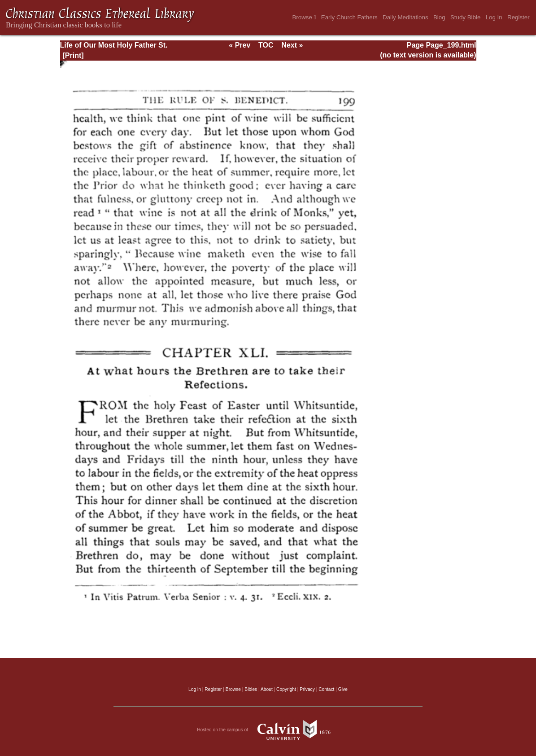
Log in (195, 689)
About (267, 689)
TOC (266, 45)
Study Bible (465, 17)
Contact (326, 689)
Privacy (307, 689)
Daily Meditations (405, 17)
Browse (304, 17)
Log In (494, 17)
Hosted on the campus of (268, 730)
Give (343, 689)
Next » (292, 45)
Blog (439, 17)
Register (519, 17)
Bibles (251, 689)
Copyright (286, 689)
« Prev (240, 45)
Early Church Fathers (349, 17)
